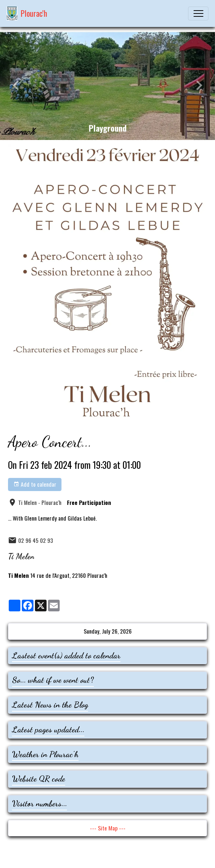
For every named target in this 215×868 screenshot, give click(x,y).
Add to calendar (35, 484)
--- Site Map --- (108, 828)
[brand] (27, 13)
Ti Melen (21, 556)
